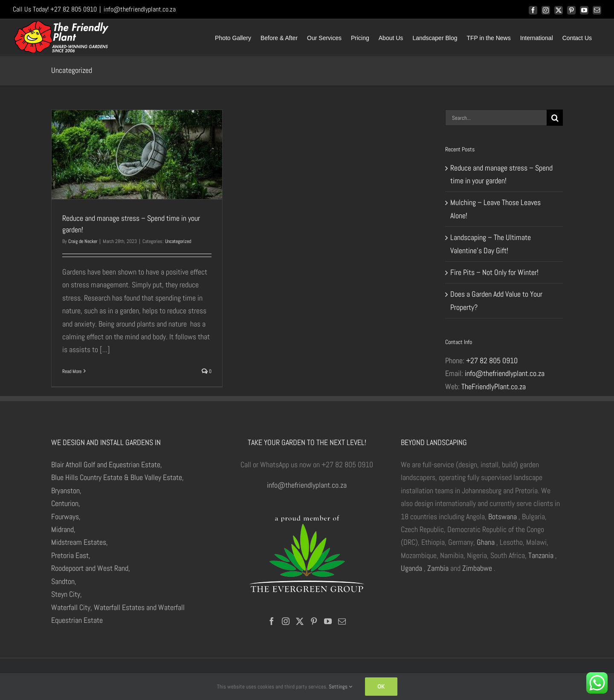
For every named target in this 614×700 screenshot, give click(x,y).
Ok (381, 686)
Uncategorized (178, 241)
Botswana (502, 516)
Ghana (486, 542)
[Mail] (342, 621)
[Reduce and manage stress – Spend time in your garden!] (137, 155)
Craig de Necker (83, 241)
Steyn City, (67, 594)
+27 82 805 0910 (492, 360)
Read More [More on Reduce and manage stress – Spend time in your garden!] (72, 371)
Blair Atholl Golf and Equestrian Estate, (107, 464)
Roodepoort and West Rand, (91, 568)
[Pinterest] (314, 621)
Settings (340, 687)
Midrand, (63, 529)
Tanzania (541, 555)
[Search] (555, 118)
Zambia (438, 568)
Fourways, (66, 516)
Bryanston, (66, 490)
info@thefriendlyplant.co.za (140, 9)
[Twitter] (300, 621)
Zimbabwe (477, 568)
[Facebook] (272, 621)
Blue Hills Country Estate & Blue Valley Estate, (117, 477)
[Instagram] (286, 621)
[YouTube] (328, 621)
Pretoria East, (71, 555)
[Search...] (496, 118)
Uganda (411, 568)
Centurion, (66, 503)
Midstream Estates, (80, 542)
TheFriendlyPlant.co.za (494, 386)
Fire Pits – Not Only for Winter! (494, 272)
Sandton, (64, 581)
